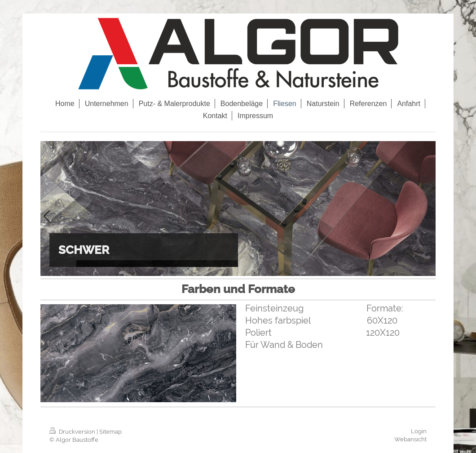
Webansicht (410, 439)
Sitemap (110, 432)
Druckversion (73, 432)
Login (419, 431)
